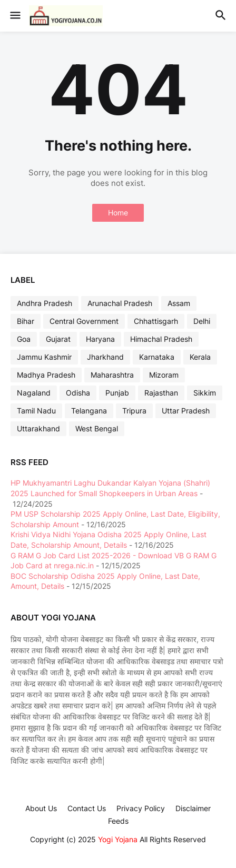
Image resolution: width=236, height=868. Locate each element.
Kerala (200, 357)
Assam (179, 303)
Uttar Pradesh (186, 411)
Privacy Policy (141, 808)
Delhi (202, 321)
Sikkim (205, 393)
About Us (41, 808)
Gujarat (58, 339)
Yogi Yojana (118, 839)
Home (118, 213)
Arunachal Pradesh (120, 303)
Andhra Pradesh (45, 303)
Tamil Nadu (36, 411)
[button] (14, 16)
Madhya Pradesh (46, 375)
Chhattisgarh (156, 321)
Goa (24, 339)
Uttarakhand (38, 428)
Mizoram (164, 375)
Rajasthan (161, 393)
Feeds (118, 821)
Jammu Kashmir (44, 357)
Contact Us (87, 808)
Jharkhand (105, 357)
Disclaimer (193, 808)
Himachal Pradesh (161, 339)
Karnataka (157, 357)
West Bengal (97, 428)
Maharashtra (112, 375)
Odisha (78, 393)
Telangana (89, 411)
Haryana (100, 339)
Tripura (134, 411)
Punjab (117, 393)
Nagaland (34, 393)
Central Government (84, 321)
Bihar (26, 321)
